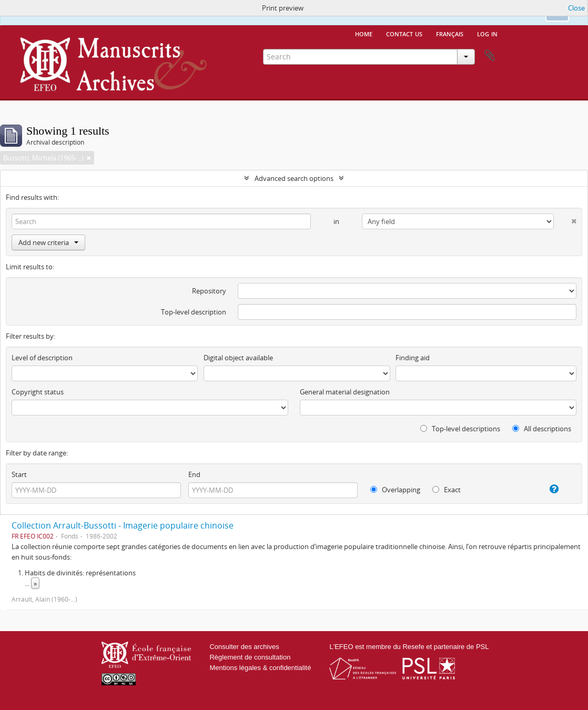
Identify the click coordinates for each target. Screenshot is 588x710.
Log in (487, 33)
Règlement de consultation (250, 657)
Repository (209, 291)
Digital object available (238, 358)
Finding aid (413, 358)
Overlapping (395, 490)
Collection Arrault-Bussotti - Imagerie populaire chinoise (123, 525)
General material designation (345, 392)
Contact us (404, 33)
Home (364, 33)
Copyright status (38, 392)
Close (576, 8)
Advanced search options (294, 178)
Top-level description (194, 312)
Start (19, 474)
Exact (447, 490)
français (450, 33)
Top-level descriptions (460, 429)
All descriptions (542, 429)
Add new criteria (48, 242)
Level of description (42, 358)
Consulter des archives (244, 647)
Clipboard (490, 56)
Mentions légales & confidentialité (260, 668)
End (194, 474)
